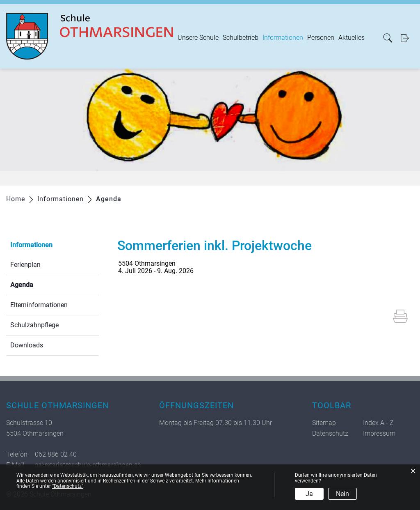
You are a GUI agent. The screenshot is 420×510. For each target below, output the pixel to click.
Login (407, 38)
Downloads (27, 345)
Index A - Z (378, 423)
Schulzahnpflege (34, 325)
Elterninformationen (39, 305)
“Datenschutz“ (68, 486)
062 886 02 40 (56, 454)
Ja (309, 494)
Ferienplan (25, 265)
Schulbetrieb (241, 38)
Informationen (283, 38)
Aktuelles (352, 38)
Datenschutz (330, 433)
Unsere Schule (198, 38)
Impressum (379, 433)
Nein (342, 494)
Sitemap (324, 423)
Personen (321, 38)
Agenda (41, 284)
